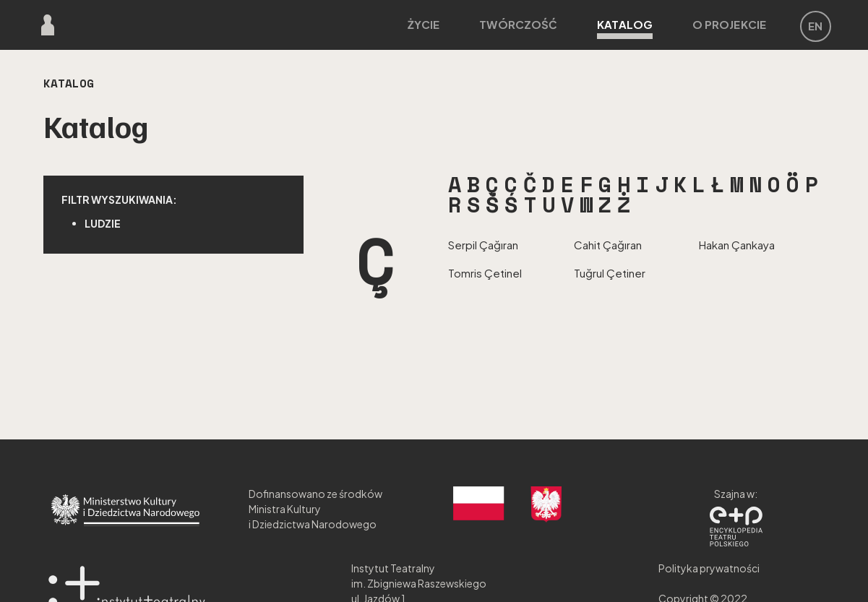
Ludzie (103, 223)
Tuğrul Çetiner (610, 273)
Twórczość (518, 24)
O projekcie (729, 24)
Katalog (625, 28)
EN (815, 26)
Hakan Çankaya (737, 245)
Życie (424, 24)
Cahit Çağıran (608, 245)
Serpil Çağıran (483, 245)
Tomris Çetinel (485, 273)
